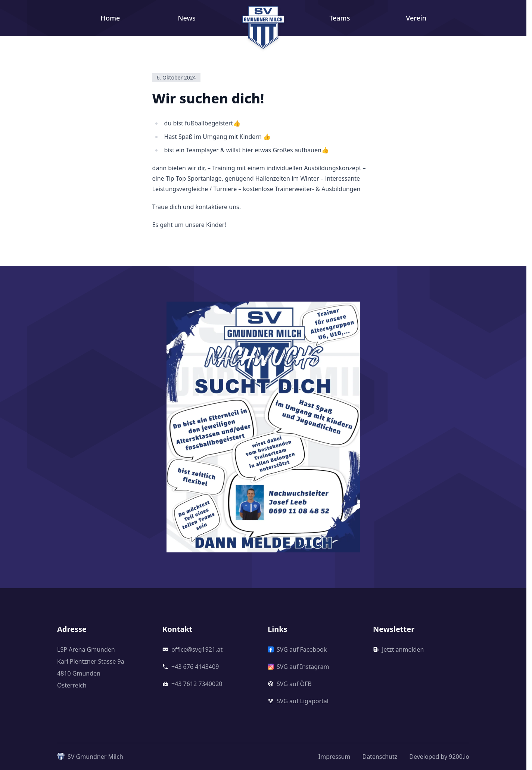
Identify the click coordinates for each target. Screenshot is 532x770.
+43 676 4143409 (191, 667)
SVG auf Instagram (298, 667)
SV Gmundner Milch (90, 757)
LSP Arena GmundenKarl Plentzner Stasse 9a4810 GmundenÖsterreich (91, 667)
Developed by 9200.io (439, 757)
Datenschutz (380, 757)
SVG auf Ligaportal (298, 701)
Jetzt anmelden (398, 649)
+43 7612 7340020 (192, 684)
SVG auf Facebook (297, 649)
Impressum (335, 757)
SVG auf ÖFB (290, 684)
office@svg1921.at (192, 649)
